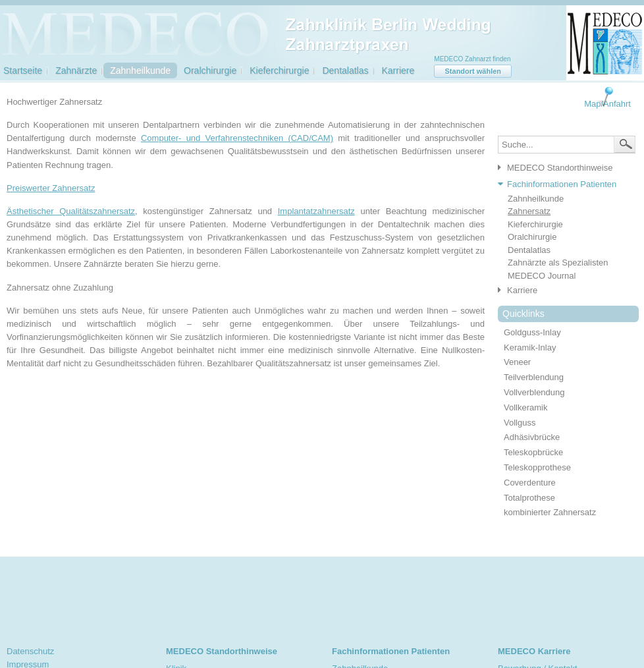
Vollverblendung (534, 392)
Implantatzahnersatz (316, 211)
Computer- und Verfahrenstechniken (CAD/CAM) (237, 138)
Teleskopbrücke (533, 452)
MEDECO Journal (542, 276)
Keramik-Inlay (530, 348)
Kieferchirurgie (279, 70)
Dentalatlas (345, 70)
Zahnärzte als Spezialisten (558, 263)
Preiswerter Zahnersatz (51, 188)
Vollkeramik (525, 407)
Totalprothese (529, 498)
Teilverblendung (534, 377)
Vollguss (520, 423)
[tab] (563, 168)
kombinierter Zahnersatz (550, 512)
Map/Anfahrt (607, 104)
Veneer (517, 362)
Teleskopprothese (537, 467)
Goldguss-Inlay (532, 332)
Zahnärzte (76, 70)
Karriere (398, 70)
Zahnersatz (529, 211)
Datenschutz (30, 651)
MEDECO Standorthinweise (560, 168)
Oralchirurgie (210, 70)
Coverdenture (530, 483)
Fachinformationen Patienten (562, 184)
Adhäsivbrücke (532, 437)
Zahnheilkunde (140, 70)
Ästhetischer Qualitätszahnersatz (71, 211)
